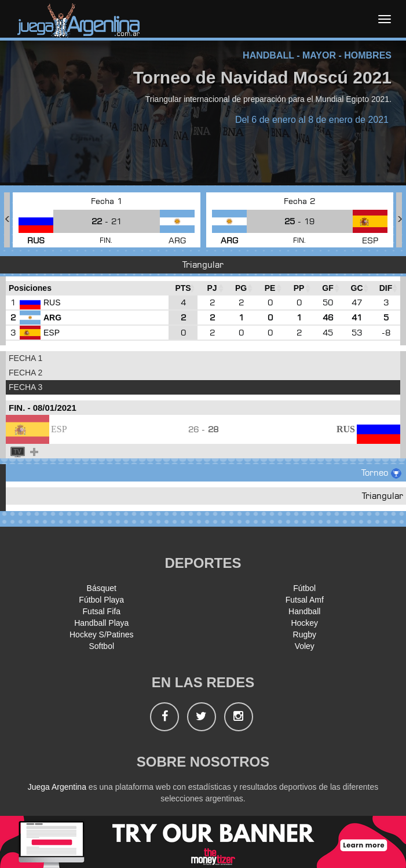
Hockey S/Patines (102, 634)
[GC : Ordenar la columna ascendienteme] (357, 288)
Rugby (305, 634)
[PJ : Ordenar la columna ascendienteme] (212, 288)
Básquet (102, 588)
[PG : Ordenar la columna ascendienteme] (241, 288)
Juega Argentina (57, 787)
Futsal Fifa (102, 611)
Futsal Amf (305, 600)
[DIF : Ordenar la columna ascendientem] (386, 288)
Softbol (101, 646)
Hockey (304, 623)
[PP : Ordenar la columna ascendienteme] (299, 288)
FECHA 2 (25, 373)
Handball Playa (101, 623)
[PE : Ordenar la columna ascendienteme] (270, 288)
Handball (304, 611)
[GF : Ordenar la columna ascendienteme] (328, 288)
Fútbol (304, 588)
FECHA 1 (25, 358)
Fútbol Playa (101, 600)
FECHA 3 (25, 387)
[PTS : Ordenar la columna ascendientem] (183, 288)
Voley (305, 646)
